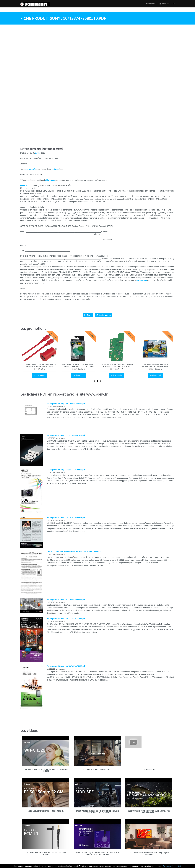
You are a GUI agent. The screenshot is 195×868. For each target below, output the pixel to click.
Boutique (151, 6)
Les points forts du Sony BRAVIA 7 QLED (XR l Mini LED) (149, 854)
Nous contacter (167, 6)
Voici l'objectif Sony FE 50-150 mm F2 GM (46, 811)
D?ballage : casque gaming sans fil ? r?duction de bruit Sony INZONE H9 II (97, 854)
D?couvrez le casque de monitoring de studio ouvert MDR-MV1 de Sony (97, 812)
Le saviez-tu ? (149, 769)
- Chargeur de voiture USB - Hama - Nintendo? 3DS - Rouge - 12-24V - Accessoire (40, 366)
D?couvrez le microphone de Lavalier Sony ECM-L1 (46, 854)
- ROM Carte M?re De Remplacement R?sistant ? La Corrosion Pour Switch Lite (117, 366)
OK (180, 866)
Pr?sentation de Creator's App (97, 769)
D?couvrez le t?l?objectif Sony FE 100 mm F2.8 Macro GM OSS (149, 812)
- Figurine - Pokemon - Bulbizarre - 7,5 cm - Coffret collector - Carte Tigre (78, 366)
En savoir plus (169, 866)
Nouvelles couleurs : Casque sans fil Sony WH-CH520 (46, 770)
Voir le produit (40, 375)
